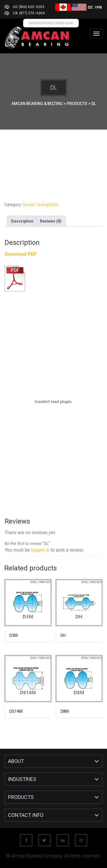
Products (21, 797)
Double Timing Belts (41, 205)
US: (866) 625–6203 (29, 7)
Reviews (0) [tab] (51, 221)
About (16, 761)
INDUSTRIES (22, 779)
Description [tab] (22, 221)
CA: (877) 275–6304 (29, 13)
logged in (40, 550)
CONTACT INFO (26, 815)
